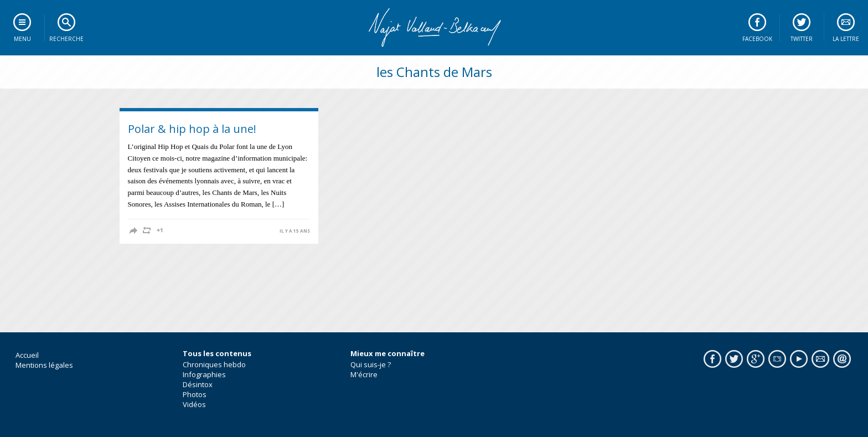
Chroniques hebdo (214, 364)
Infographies (204, 374)
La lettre (846, 39)
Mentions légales (44, 365)
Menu (22, 39)
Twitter (802, 39)
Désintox (198, 384)
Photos (195, 394)
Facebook (757, 39)
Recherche (66, 39)
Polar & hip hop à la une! (192, 129)
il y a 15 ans (295, 231)
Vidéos (194, 404)
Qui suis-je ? (371, 364)
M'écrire (364, 374)
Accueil (27, 355)
